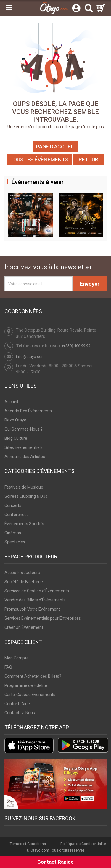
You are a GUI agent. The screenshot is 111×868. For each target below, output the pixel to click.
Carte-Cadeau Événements (30, 695)
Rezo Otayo (15, 420)
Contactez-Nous (20, 713)
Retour (89, 159)
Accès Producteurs (22, 573)
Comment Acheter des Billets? (33, 676)
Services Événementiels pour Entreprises (43, 618)
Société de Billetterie (24, 582)
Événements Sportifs (24, 524)
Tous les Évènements (39, 159)
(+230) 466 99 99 (76, 346)
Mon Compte (17, 658)
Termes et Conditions (28, 844)
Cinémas (13, 533)
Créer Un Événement (24, 627)
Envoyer (90, 284)
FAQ (8, 667)
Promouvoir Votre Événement (32, 609)
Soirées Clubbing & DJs (26, 496)
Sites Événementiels (24, 447)
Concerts (13, 505)
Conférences (17, 515)
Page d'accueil (55, 147)
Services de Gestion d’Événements (37, 591)
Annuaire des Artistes (25, 457)
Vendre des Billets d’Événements (35, 600)
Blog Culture (16, 438)
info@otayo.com (30, 357)
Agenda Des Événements (28, 411)
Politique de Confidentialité (83, 844)
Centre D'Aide (17, 704)
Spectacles (15, 542)
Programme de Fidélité (26, 685)
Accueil (11, 402)
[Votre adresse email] (38, 284)
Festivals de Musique (24, 487)
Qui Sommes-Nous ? (24, 429)
